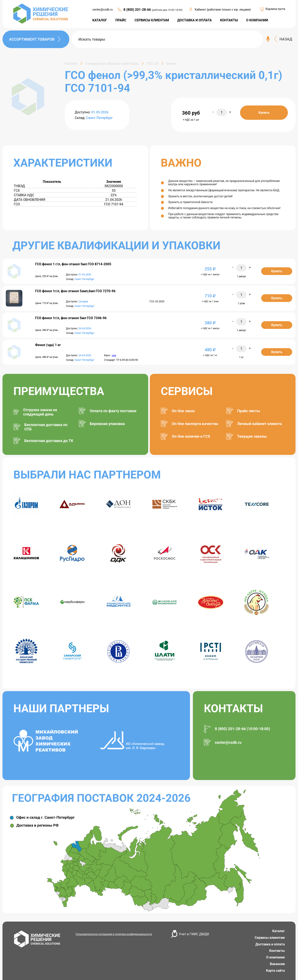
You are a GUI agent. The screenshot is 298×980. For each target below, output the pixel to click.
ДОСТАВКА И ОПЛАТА (195, 20)
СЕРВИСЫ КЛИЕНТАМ (152, 20)
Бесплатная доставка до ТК (49, 441)
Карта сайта (275, 971)
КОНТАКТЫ (229, 20)
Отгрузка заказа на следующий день (40, 412)
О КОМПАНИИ (257, 20)
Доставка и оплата (270, 944)
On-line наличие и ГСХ (191, 436)
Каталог (279, 931)
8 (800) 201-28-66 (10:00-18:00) (242, 729)
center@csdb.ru (102, 10)
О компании (275, 957)
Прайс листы (249, 411)
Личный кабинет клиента (259, 424)
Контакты (277, 951)
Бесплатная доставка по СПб (46, 427)
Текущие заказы (252, 436)
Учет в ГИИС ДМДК (194, 934)
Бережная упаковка (107, 424)
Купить (264, 113)
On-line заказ (183, 411)
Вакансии (277, 964)
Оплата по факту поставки (113, 411)
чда (114, 355)
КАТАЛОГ (100, 20)
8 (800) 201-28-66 (138, 10)
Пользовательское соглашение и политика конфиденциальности (114, 934)
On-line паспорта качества (195, 424)
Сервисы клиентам (270, 938)
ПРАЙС (121, 20)
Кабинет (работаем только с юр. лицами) (223, 10)
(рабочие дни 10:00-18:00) (167, 10)
